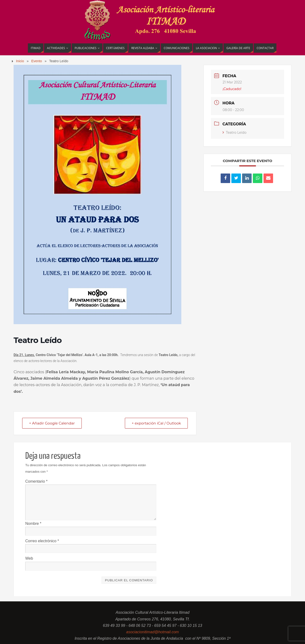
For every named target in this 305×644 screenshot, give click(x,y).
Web (29, 558)
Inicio (20, 61)
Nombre (33, 524)
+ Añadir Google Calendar (52, 423)
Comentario (36, 481)
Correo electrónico (42, 541)
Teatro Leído (234, 133)
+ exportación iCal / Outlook (156, 423)
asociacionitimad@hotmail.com (153, 632)
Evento (37, 61)
